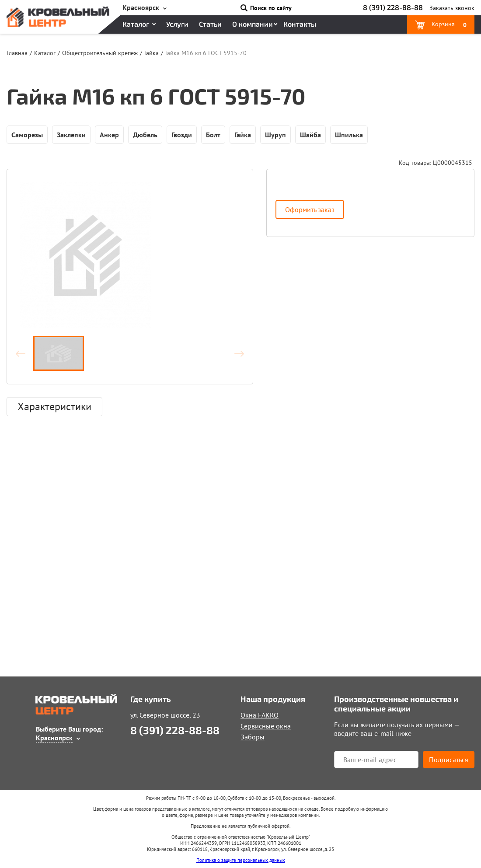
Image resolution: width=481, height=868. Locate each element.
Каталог (136, 24)
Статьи (210, 24)
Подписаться (449, 760)
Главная (17, 53)
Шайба (310, 135)
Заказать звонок (452, 8)
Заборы (253, 737)
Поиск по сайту (271, 8)
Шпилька (349, 135)
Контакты (300, 24)
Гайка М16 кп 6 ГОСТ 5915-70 (206, 53)
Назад (24, 353)
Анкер (109, 135)
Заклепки (71, 135)
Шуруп (275, 135)
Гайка (152, 53)
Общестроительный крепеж (100, 53)
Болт (213, 135)
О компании (253, 24)
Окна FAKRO (260, 715)
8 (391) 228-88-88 (393, 7)
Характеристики (54, 406)
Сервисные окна (266, 726)
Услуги (177, 24)
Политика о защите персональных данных (241, 860)
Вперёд (235, 353)
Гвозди (182, 135)
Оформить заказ (310, 209)
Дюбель (145, 135)
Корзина (448, 24)
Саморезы (27, 135)
